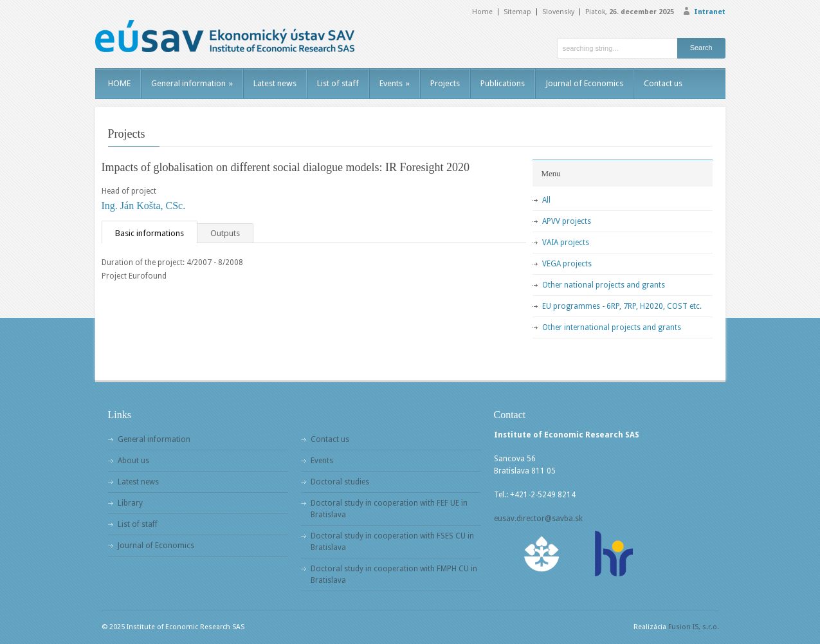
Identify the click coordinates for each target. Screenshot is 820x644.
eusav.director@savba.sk (538, 519)
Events (395, 83)
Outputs (225, 233)
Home (482, 12)
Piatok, (630, 12)
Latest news (275, 83)
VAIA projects (566, 243)
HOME (119, 83)
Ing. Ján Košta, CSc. (144, 206)
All (546, 200)
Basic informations (150, 233)
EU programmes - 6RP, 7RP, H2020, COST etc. (622, 306)
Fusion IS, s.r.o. (694, 627)
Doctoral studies (340, 482)
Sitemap (517, 12)
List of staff (338, 83)
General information (192, 83)
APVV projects (567, 221)
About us (133, 461)
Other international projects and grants (612, 327)
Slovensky (558, 12)
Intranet (710, 12)
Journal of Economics (584, 83)
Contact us (663, 83)
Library (130, 503)
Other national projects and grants (604, 285)
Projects (445, 83)
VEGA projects (567, 264)
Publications (503, 83)
